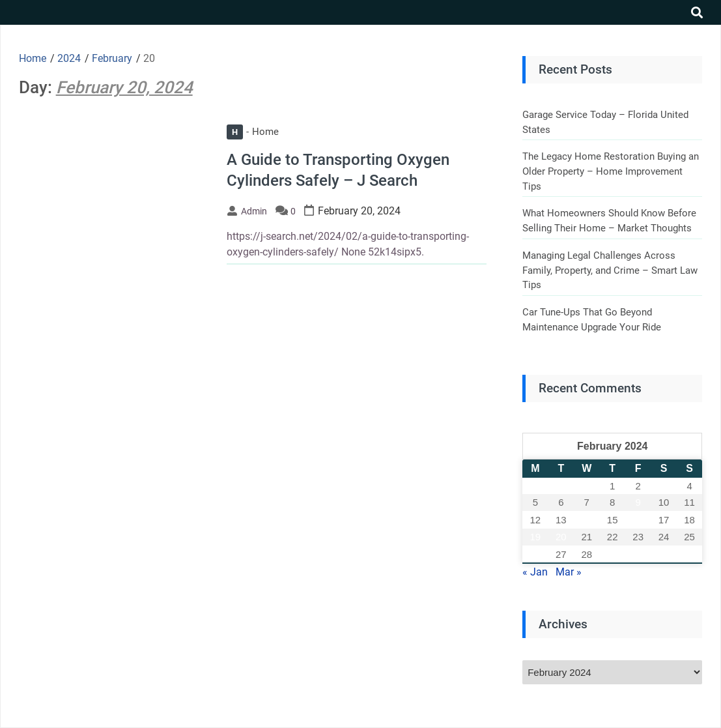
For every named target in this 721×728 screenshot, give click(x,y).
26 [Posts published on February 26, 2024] (536, 554)
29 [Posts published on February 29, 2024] (613, 554)
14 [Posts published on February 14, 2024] (587, 520)
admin (254, 211)
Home (253, 132)
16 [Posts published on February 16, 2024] (638, 520)
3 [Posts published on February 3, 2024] (664, 486)
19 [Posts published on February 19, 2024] (536, 537)
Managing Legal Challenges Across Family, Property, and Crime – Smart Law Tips (610, 270)
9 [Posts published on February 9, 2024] (638, 502)
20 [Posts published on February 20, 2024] (561, 537)
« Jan (535, 572)
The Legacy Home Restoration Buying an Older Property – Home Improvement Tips (611, 171)
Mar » (569, 572)
